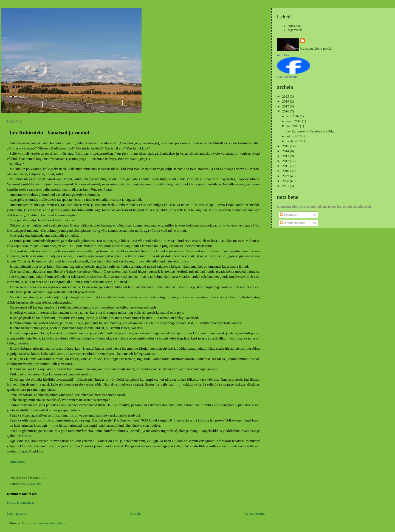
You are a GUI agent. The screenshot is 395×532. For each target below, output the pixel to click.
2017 (286, 106)
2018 (286, 101)
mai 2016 (293, 126)
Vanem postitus (255, 514)
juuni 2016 (294, 121)
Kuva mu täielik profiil (316, 49)
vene (38, 483)
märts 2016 (294, 136)
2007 (286, 186)
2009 (286, 176)
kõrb (23, 483)
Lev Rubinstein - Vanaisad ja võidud (311, 131)
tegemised (295, 30)
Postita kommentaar (20, 503)
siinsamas (295, 26)
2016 (286, 111)
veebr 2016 (294, 141)
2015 (286, 146)
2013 (286, 156)
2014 (286, 151)
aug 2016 (293, 116)
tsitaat (30, 483)
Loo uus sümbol (288, 77)
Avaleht (135, 514)
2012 (286, 161)
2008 (286, 181)
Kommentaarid (292, 223)
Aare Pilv (283, 55)
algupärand (18, 461)
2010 (286, 171)
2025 (286, 97)
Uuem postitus (17, 514)
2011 (286, 166)
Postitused (289, 215)
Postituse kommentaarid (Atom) (44, 523)
